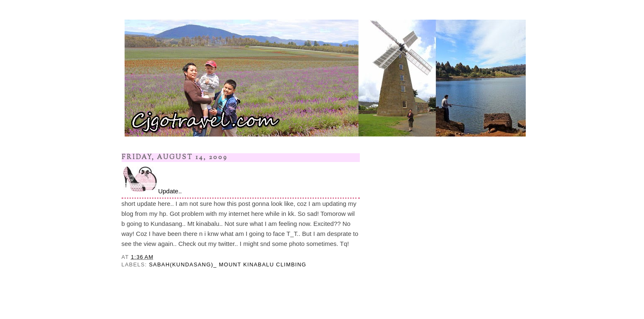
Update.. (152, 180)
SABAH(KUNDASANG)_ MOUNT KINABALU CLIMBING (228, 265)
